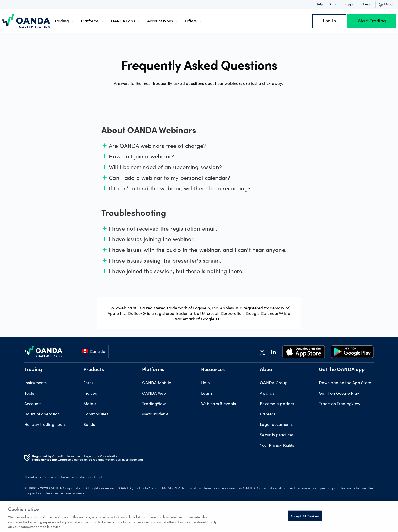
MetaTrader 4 (155, 414)
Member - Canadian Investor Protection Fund (63, 478)
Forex (88, 383)
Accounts (33, 404)
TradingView (154, 404)
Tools (29, 394)
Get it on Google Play (339, 394)
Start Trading (372, 21)
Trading (65, 21)
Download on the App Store (345, 383)
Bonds (89, 425)
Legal (368, 5)
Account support (343, 5)
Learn (206, 394)
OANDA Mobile (157, 383)
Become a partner (277, 404)
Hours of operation (42, 414)
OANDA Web (154, 394)
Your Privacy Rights (277, 445)
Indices (90, 394)
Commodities (96, 414)
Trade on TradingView (339, 404)
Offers (194, 21)
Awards (267, 394)
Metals (90, 404)
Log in (329, 21)
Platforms (93, 21)
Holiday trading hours (45, 425)
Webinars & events (218, 404)
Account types (163, 21)
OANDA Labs (126, 21)
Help (319, 5)
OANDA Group (274, 383)
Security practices (277, 435)
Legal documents (276, 425)
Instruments (36, 383)
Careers (268, 414)
